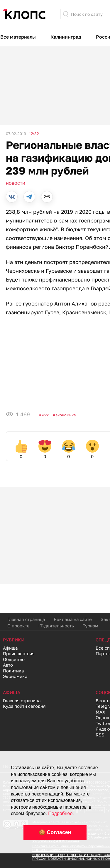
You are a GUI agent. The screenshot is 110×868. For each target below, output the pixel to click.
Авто (8, 665)
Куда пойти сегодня (24, 706)
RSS (100, 735)
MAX (100, 712)
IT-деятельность (56, 626)
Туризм (90, 626)
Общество (14, 659)
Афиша (10, 648)
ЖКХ (45, 415)
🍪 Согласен (55, 832)
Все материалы (18, 37)
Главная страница (26, 619)
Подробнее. (61, 813)
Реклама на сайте (73, 619)
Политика (13, 671)
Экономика (66, 415)
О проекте (18, 626)
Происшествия (19, 653)
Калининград (66, 37)
